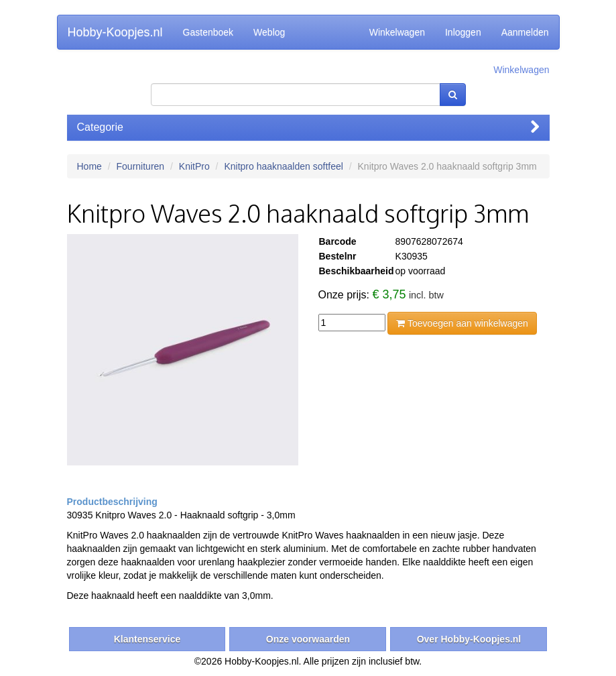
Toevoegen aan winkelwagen (462, 323)
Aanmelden (525, 32)
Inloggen (463, 32)
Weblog (269, 32)
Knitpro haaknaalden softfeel (283, 166)
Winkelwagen (397, 32)
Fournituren (141, 166)
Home (89, 166)
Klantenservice (147, 639)
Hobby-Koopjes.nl (115, 32)
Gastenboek (208, 32)
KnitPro (194, 166)
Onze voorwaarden (308, 639)
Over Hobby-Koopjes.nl (469, 639)
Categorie (308, 127)
